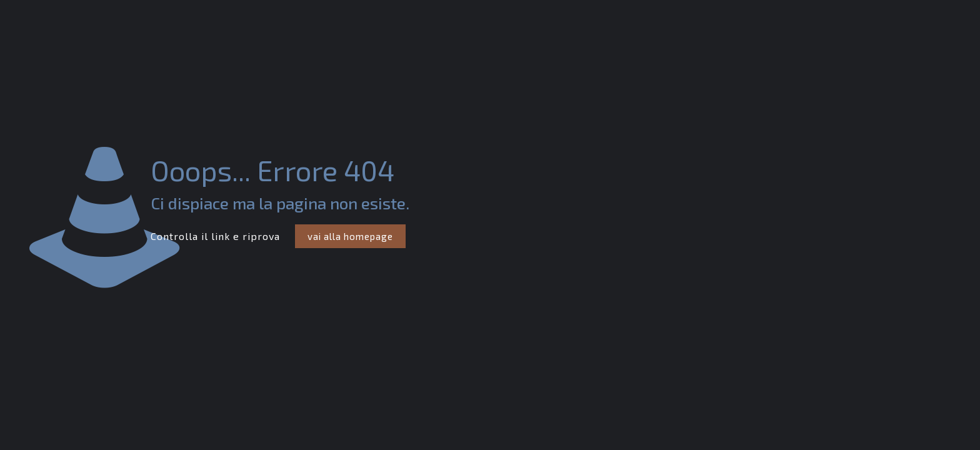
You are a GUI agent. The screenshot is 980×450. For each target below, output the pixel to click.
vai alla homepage (350, 236)
